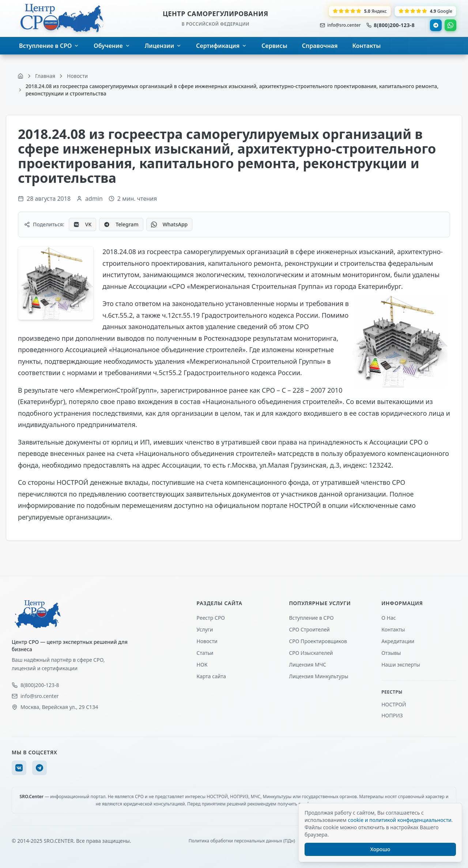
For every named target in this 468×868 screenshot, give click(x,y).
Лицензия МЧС (307, 665)
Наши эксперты (401, 665)
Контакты (393, 629)
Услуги (205, 629)
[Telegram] (39, 768)
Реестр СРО (211, 618)
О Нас (388, 618)
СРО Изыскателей (311, 653)
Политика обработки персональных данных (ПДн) (242, 841)
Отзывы (391, 653)
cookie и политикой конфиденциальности (399, 820)
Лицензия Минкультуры (318, 676)
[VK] (19, 768)
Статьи (205, 653)
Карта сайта (211, 676)
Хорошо (380, 849)
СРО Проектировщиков (318, 641)
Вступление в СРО (311, 618)
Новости (207, 641)
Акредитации (398, 641)
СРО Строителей (309, 629)
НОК (202, 665)
